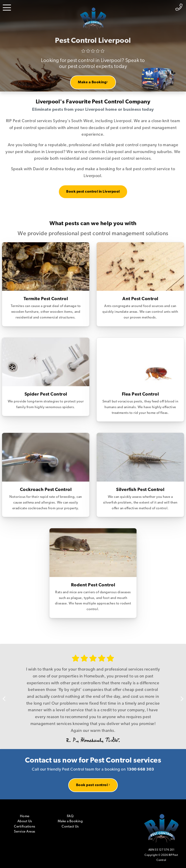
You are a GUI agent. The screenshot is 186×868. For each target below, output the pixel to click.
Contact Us (70, 827)
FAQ (70, 816)
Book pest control (93, 785)
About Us (25, 821)
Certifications (25, 827)
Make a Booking (93, 82)
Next (179, 696)
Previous (7, 696)
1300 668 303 (141, 770)
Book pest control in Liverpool (93, 192)
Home (25, 816)
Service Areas (25, 832)
